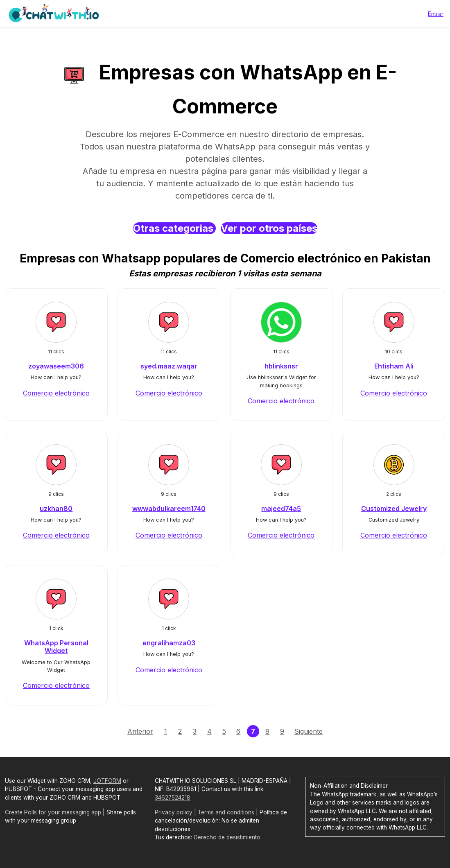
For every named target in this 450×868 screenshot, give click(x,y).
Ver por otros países (269, 228)
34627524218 (173, 798)
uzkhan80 (56, 509)
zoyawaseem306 (56, 366)
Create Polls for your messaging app (53, 812)
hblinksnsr (281, 366)
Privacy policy (174, 812)
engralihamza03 (169, 643)
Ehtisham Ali (394, 366)
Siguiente (309, 731)
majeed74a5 (281, 509)
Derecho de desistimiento (227, 837)
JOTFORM (107, 781)
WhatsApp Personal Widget (56, 647)
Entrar (436, 14)
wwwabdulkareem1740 (169, 509)
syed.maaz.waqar (169, 366)
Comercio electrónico (56, 393)
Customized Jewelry (394, 509)
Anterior (140, 731)
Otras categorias (174, 228)
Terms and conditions (226, 812)
